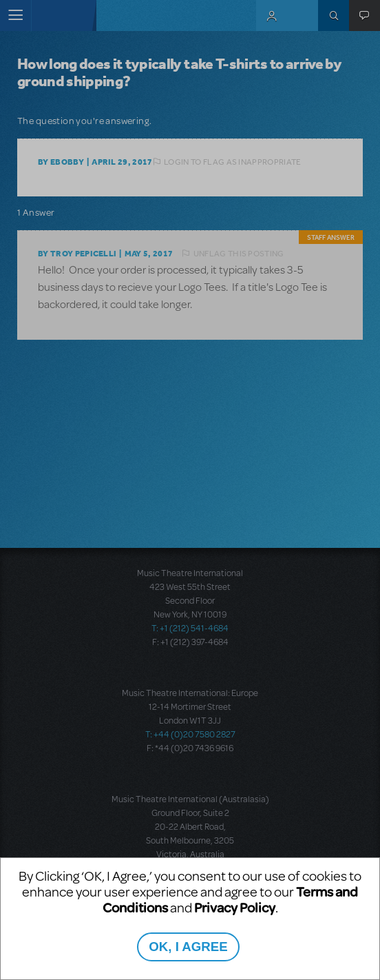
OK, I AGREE (188, 947)
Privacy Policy (235, 907)
